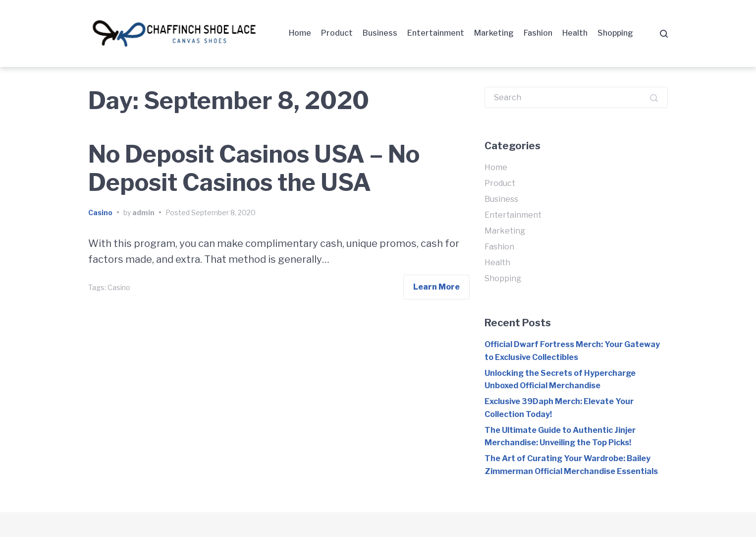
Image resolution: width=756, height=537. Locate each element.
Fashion (538, 33)
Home (300, 33)
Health (575, 33)
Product (337, 33)
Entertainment (436, 33)
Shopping (615, 33)
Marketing (494, 33)
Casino (100, 212)
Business (380, 33)
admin (143, 212)
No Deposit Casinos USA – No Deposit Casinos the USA (254, 169)
